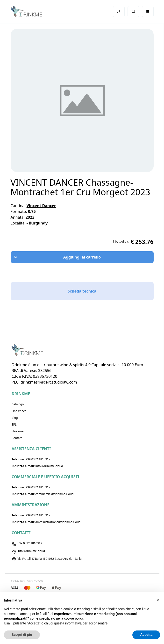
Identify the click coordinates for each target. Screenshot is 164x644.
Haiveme (18, 431)
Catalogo (18, 404)
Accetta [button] (146, 635)
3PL (14, 424)
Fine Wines (19, 411)
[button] (158, 600)
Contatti (17, 438)
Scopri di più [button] (22, 635)
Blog (15, 418)
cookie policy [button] (74, 618)
